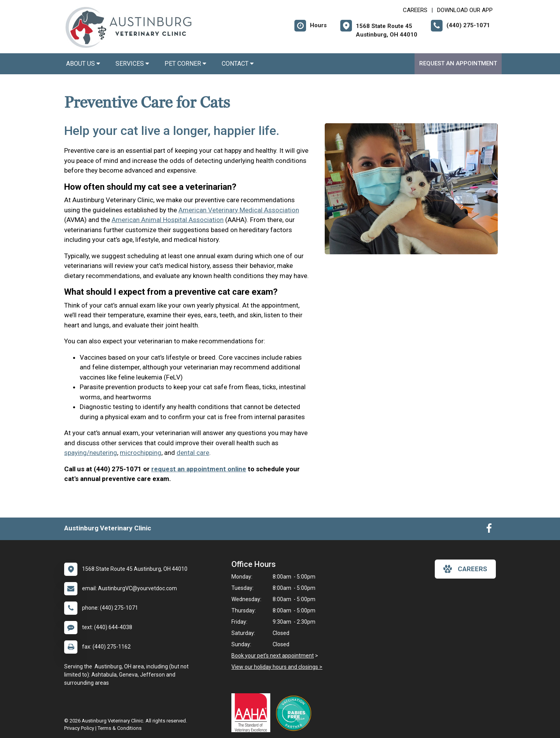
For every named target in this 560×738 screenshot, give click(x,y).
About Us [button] (83, 64)
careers (465, 569)
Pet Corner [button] (185, 64)
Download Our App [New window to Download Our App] (465, 10)
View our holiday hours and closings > (277, 667)
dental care (193, 453)
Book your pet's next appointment (273, 656)
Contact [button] (238, 64)
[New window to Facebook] (489, 530)
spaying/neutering (91, 453)
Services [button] (132, 64)
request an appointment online (199, 469)
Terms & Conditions (120, 728)
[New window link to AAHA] (253, 713)
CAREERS (415, 10)
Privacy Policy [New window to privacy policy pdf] (79, 728)
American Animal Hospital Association (168, 220)
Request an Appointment (458, 63)
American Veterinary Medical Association (239, 210)
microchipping (141, 453)
